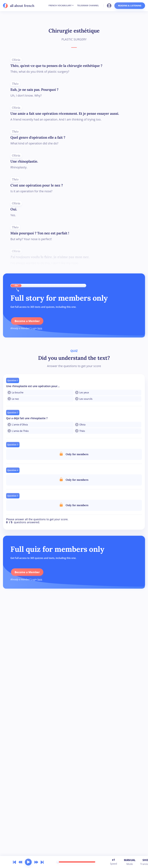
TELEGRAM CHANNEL (88, 5)
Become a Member (27, 321)
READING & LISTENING (130, 6)
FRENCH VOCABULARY (60, 5)
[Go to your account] (110, 5)
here (40, 328)
